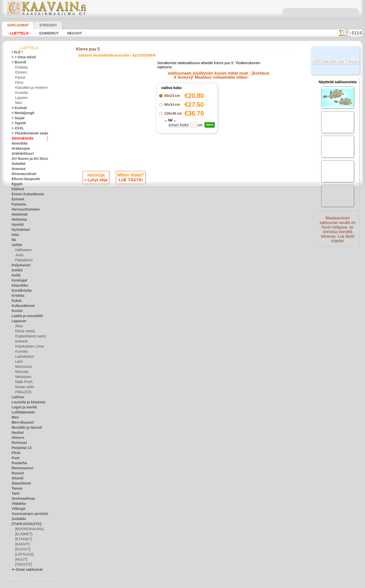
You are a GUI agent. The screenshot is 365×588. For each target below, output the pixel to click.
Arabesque (19, 149)
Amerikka (18, 144)
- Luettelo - (19, 33)
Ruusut (17, 473)
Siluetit (17, 478)
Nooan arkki (24, 387)
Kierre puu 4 (237, 112)
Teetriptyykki (237, 90)
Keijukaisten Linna (28, 347)
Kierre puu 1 (237, 95)
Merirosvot (23, 367)
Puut (15, 458)
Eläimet (17, 189)
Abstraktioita (21, 139)
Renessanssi (20, 468)
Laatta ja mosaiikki (25, 316)
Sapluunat (16, 25)
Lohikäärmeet (21, 412)
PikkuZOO (22, 392)
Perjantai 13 (20, 448)
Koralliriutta (20, 291)
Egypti (16, 184)
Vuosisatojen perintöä (27, 514)
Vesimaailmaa (21, 499)
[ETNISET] (22, 539)
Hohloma (18, 220)
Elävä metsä (24, 331)
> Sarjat (17, 118)
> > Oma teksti (21, 57)
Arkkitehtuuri (21, 154)
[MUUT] (21, 560)
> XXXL (17, 128)
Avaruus (17, 169)
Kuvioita (21, 93)
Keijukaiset (19, 265)
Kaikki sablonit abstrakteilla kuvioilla (182, 206)
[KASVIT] (22, 544)
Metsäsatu (23, 377)
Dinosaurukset (22, 174)
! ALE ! (16, 52)
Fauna (20, 78)
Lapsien (21, 98)
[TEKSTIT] (22, 565)
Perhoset (18, 443)
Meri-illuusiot (21, 423)
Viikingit (17, 509)
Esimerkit (48, 33)
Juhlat (16, 245)
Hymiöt (17, 225)
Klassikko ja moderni (30, 88)
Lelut (19, 362)
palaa (183, 195)
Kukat (16, 301)
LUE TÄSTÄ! (130, 181)
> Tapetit (17, 123)
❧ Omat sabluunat (25, 570)
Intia (15, 235)
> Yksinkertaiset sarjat (27, 133)
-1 (168, 195)
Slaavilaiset (20, 483)
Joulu (19, 255)
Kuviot (16, 311)
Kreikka (17, 296)
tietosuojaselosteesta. (225, 584)
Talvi (15, 494)
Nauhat (17, 433)
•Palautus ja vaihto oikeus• (182, 295)
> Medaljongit (21, 113)
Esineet (17, 199)
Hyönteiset (19, 230)
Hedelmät (18, 215)
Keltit (15, 275)
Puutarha (18, 463)
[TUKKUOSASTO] (24, 524)
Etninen (21, 73)
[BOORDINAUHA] (28, 529)
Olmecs (17, 438)
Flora (19, 83)
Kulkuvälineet (21, 306)
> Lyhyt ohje (96, 181)
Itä (14, 240)
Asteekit (17, 164)
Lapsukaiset (24, 357)
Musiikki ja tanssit (24, 428)
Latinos (17, 397)
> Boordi (17, 62)
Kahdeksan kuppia (237, 117)
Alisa (19, 326)
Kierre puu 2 (237, 101)
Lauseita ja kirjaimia (26, 402)
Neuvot (73, 33)
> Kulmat (18, 108)
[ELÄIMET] (23, 534)
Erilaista (21, 67)
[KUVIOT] (22, 549)
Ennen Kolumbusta (25, 194)
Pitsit (15, 453)
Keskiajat (18, 281)
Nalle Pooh (23, 382)
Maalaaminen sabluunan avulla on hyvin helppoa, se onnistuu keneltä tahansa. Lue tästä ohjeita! (338, 232)
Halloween (22, 250)
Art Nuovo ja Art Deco (27, 159)
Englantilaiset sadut (29, 336)
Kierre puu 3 (237, 106)
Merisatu (22, 372)
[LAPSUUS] (23, 555)
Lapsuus (18, 321)
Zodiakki (17, 519)
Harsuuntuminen (23, 210)
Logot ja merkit (22, 407)
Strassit (42, 25)
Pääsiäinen (23, 260)
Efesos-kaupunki (23, 179)
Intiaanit (21, 341)
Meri (19, 103)
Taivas (16, 489)
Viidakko (18, 504)
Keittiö (16, 270)
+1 (197, 195)
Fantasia (18, 204)
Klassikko (18, 286)
